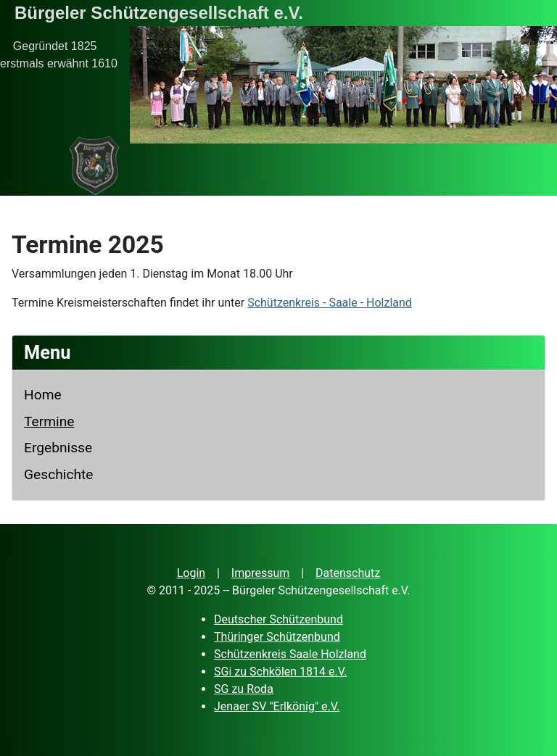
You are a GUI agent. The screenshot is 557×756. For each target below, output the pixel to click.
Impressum (261, 573)
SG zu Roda (244, 689)
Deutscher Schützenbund (278, 619)
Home (43, 395)
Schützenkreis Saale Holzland (290, 654)
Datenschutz (348, 573)
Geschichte (59, 474)
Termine (49, 421)
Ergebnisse (58, 448)
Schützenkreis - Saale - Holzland (330, 303)
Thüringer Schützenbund (277, 637)
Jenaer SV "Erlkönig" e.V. (277, 706)
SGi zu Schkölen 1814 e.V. (280, 672)
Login (191, 573)
